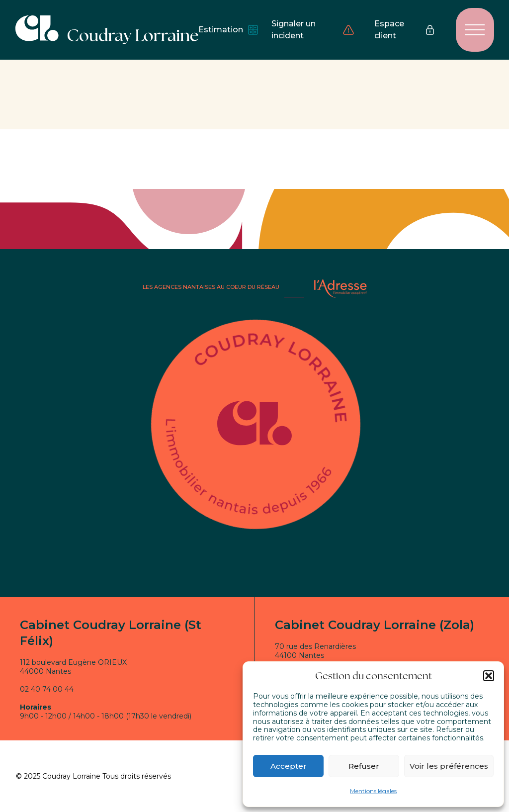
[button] (489, 676)
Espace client (405, 30)
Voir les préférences (449, 766)
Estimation (225, 30)
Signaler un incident (313, 30)
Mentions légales (373, 791)
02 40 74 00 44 (47, 689)
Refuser (364, 766)
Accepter (289, 766)
